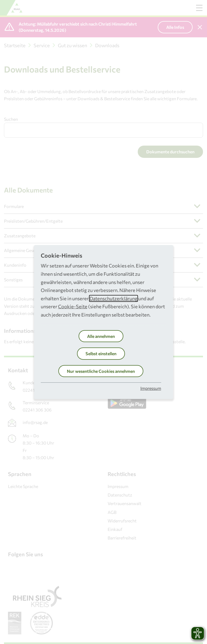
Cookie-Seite (73, 306)
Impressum (151, 388)
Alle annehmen (101, 336)
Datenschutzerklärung (113, 298)
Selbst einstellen (101, 353)
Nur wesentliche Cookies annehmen (101, 371)
